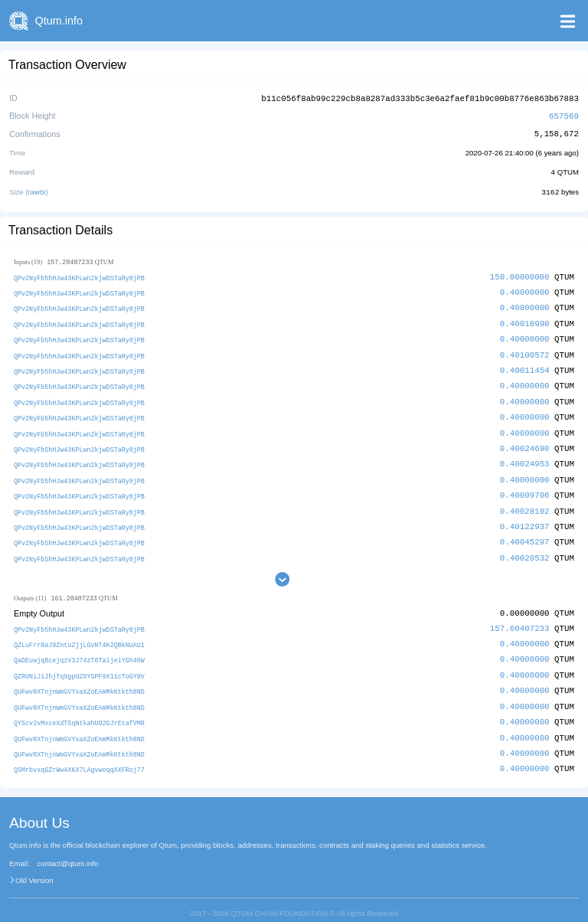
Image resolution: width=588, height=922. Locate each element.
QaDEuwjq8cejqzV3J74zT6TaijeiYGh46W (79, 649)
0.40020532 (525, 547)
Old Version (34, 865)
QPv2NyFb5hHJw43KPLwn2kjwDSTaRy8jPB (79, 275)
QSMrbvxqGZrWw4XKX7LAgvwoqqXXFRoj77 (79, 755)
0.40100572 (525, 350)
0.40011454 (525, 365)
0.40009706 (525, 487)
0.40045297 (525, 532)
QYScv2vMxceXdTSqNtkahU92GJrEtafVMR (79, 709)
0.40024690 (525, 441)
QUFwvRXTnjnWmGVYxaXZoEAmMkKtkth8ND (79, 679)
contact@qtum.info (67, 848)
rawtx (37, 190)
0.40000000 (525, 289)
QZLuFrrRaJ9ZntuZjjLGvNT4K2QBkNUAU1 (79, 634)
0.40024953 (525, 456)
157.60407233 (520, 618)
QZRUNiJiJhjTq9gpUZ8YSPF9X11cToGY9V (79, 664)
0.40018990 (525, 320)
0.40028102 (525, 502)
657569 (564, 114)
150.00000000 (520, 275)
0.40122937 (525, 517)
